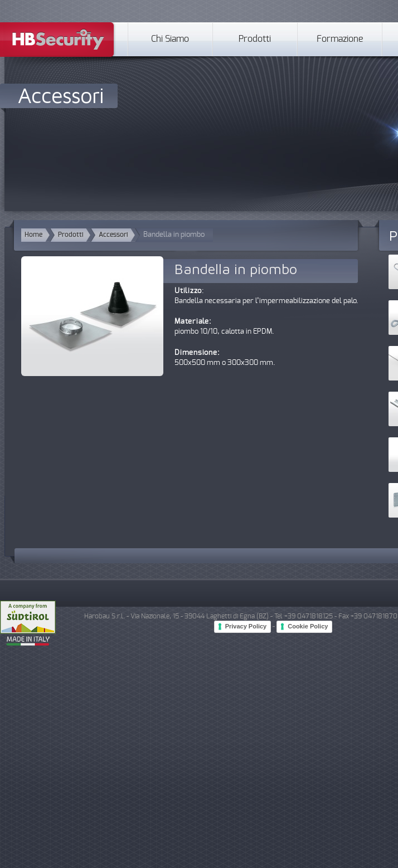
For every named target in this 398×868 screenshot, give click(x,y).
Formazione (340, 39)
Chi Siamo (170, 39)
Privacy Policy (246, 626)
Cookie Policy (308, 626)
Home (33, 235)
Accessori (61, 95)
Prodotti (255, 39)
